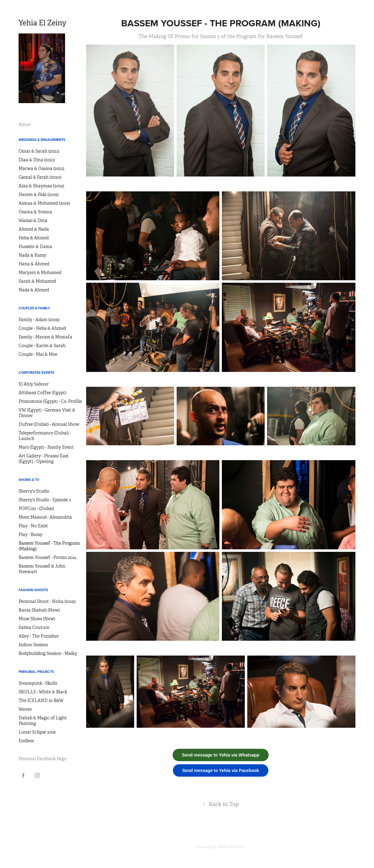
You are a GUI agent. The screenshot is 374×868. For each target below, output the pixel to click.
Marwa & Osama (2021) (41, 168)
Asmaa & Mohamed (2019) (44, 203)
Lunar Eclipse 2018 (37, 732)
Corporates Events (36, 373)
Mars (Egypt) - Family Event (46, 447)
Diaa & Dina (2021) (37, 160)
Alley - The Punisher (39, 636)
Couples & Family (34, 308)
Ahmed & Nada (34, 229)
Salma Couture (34, 627)
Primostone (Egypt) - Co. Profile (50, 401)
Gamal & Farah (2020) (40, 177)
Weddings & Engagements (42, 140)
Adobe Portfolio (231, 847)
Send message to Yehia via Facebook (221, 770)
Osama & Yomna (35, 212)
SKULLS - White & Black (43, 692)
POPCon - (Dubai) (36, 508)
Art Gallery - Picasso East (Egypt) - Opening (44, 459)
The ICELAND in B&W (41, 700)
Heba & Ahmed (34, 238)
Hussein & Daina (35, 246)
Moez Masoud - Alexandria (45, 517)
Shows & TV (29, 480)
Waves (25, 709)
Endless (26, 741)
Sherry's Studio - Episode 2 (45, 500)
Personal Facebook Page (42, 759)
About (25, 124)
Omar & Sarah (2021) (39, 151)
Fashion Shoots (33, 590)
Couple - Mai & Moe (38, 354)
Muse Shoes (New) (37, 619)
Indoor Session (33, 645)
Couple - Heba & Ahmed (42, 328)
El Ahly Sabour (34, 384)
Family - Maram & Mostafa (45, 337)
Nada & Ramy (32, 255)
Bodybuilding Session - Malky (48, 653)
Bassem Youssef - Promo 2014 (47, 557)
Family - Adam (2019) (39, 320)
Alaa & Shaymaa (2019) (41, 186)
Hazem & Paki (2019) (39, 194)
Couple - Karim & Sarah (42, 346)
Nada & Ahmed (34, 290)
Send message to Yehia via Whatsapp (221, 755)
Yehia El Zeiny (42, 23)
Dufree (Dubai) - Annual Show (49, 424)
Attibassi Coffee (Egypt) (42, 393)
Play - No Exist (33, 526)
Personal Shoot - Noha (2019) (47, 601)
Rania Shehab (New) (39, 610)
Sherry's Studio (34, 491)
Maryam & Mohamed (40, 273)
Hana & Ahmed (34, 264)
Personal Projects (36, 672)
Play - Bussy (31, 534)
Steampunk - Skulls (38, 683)
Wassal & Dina (33, 220)
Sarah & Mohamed (37, 281)
